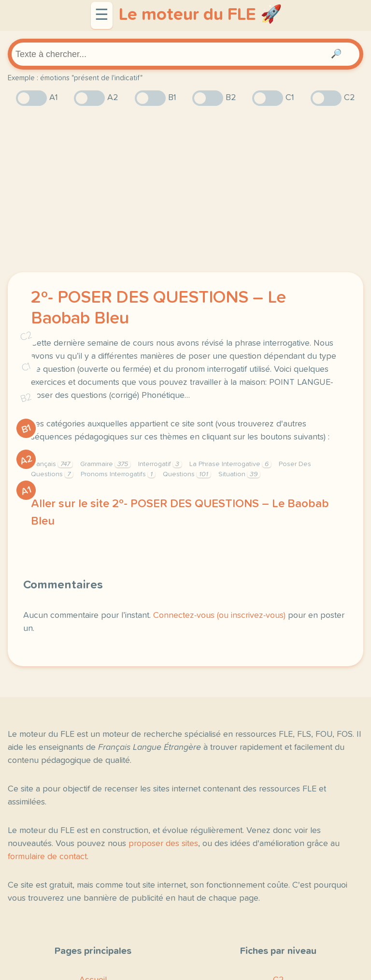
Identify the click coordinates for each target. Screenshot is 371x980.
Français (52, 464)
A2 (26, 460)
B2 (26, 397)
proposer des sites (163, 844)
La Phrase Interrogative (230, 464)
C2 (26, 336)
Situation (239, 474)
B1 (26, 429)
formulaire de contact (47, 857)
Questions (187, 474)
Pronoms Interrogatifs (118, 474)
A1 (26, 491)
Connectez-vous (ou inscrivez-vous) (219, 615)
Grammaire (105, 464)
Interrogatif (160, 464)
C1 (26, 367)
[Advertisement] (185, 189)
